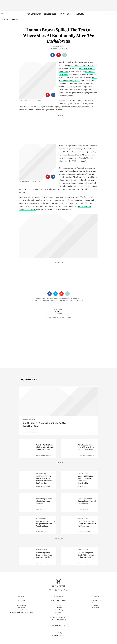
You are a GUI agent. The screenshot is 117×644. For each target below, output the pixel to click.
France (95, 605)
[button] (106, 16)
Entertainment (64, 301)
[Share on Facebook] (53, 55)
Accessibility (58, 610)
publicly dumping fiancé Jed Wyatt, (81, 65)
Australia (95, 608)
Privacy (58, 605)
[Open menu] (2, 13)
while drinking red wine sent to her (71, 104)
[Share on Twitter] (56, 294)
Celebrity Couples (49, 301)
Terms (58, 603)
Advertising (22, 605)
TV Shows (36, 301)
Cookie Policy (58, 608)
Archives (58, 612)
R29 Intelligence (22, 610)
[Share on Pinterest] (59, 55)
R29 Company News (58, 600)
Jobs (22, 603)
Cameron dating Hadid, (87, 200)
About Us (22, 600)
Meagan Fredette (59, 46)
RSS (59, 615)
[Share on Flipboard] (61, 294)
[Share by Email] (65, 55)
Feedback (22, 608)
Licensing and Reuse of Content (22, 612)
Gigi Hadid (75, 301)
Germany (95, 603)
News (83, 301)
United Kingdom (95, 600)
